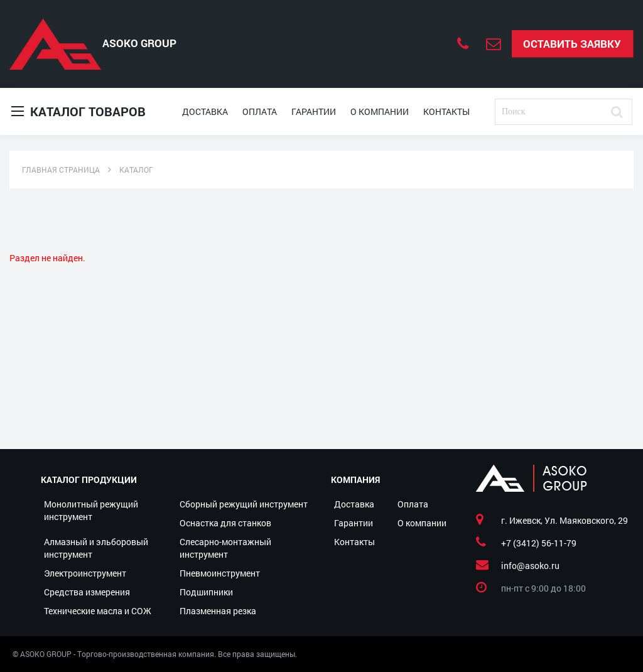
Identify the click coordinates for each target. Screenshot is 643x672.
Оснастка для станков (225, 523)
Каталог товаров (78, 111)
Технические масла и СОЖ (98, 611)
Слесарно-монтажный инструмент (225, 548)
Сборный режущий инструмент (244, 504)
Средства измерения (87, 592)
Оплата (260, 111)
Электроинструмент (85, 573)
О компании (380, 111)
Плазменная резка (218, 611)
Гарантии (314, 111)
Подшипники (206, 592)
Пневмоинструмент (220, 573)
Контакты (446, 111)
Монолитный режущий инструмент (91, 510)
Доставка (205, 111)
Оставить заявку (572, 44)
